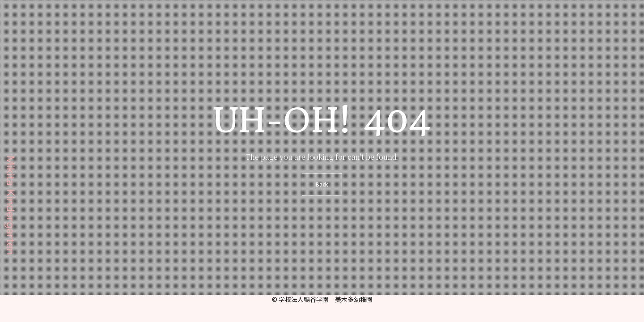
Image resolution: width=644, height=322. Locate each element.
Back (322, 184)
